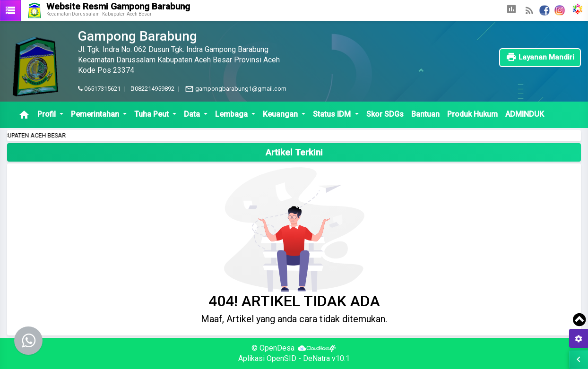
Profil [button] (48, 114)
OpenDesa (277, 348)
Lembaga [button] (232, 114)
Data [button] (193, 114)
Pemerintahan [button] (96, 114)
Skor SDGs (385, 114)
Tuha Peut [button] (152, 114)
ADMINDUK (525, 114)
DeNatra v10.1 (326, 358)
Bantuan (425, 114)
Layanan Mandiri (540, 57)
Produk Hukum (472, 114)
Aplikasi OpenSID (267, 358)
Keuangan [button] (281, 114)
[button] (511, 10)
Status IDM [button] (333, 114)
